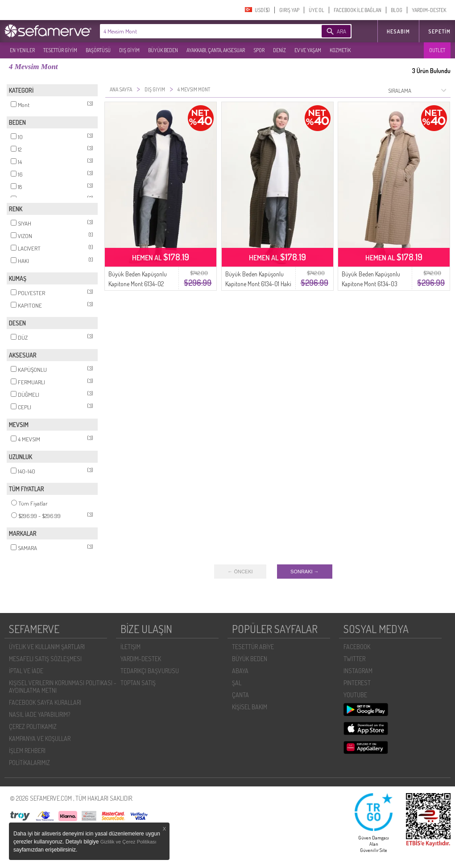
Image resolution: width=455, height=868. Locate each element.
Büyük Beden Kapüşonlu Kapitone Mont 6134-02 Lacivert (138, 284)
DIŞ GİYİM (129, 50)
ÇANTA (240, 695)
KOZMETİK (340, 50)
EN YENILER (22, 50)
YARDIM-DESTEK (429, 10)
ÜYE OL (316, 10)
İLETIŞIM (130, 647)
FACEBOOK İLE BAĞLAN (358, 10)
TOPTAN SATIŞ (138, 683)
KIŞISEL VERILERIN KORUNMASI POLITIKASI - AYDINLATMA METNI (63, 687)
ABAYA (240, 671)
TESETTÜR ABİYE (253, 647)
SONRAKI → (305, 572)
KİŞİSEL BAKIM (250, 707)
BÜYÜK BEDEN (163, 50)
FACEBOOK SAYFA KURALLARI (45, 702)
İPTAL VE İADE (26, 671)
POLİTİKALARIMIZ (29, 763)
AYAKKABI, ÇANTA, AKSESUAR (216, 50)
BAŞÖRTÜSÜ (98, 50)
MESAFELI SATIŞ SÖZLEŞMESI (45, 659)
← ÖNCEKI (240, 572)
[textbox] (197, 31)
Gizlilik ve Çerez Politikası (128, 842)
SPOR (259, 50)
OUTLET (437, 50)
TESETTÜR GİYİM (60, 50)
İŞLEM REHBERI (27, 751)
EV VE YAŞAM (308, 50)
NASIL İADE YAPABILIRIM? (39, 714)
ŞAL (237, 683)
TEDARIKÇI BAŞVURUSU (150, 671)
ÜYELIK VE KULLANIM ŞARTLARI (47, 647)
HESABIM (398, 31)
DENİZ (279, 50)
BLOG (397, 10)
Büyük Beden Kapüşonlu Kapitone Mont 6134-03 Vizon (371, 284)
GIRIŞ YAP (289, 10)
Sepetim (439, 31)
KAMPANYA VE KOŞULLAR (40, 738)
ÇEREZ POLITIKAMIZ (33, 726)
